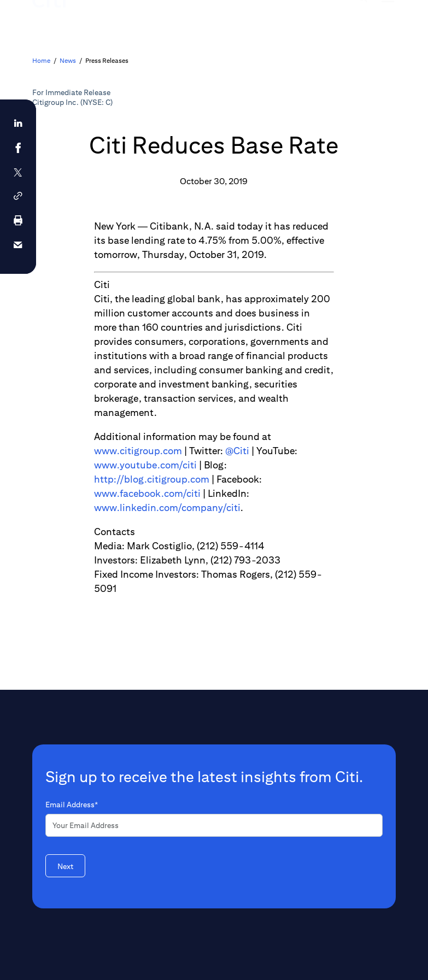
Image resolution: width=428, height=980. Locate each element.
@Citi (237, 451)
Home (41, 60)
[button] (18, 196)
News (68, 60)
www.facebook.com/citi (147, 493)
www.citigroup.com (138, 451)
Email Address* (72, 805)
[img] (362, 19)
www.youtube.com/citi (145, 465)
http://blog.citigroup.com (152, 479)
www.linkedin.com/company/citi (167, 507)
